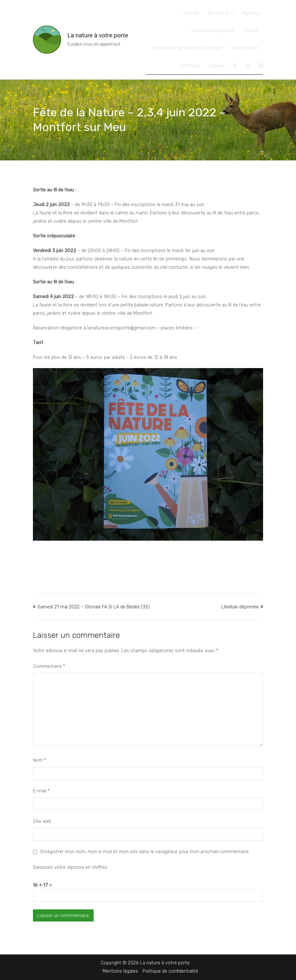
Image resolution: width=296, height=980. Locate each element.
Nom (39, 760)
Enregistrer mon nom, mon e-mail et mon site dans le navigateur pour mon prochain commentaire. (145, 852)
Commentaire (49, 666)
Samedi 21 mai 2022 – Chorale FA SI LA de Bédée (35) (94, 607)
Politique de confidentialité (170, 971)
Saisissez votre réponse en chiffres (70, 867)
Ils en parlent (245, 48)
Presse (251, 31)
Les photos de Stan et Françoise (187, 48)
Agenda (251, 13)
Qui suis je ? (221, 13)
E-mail (41, 791)
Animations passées (213, 31)
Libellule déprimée (240, 607)
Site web (42, 821)
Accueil (191, 13)
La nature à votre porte (98, 35)
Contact (191, 66)
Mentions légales (120, 971)
